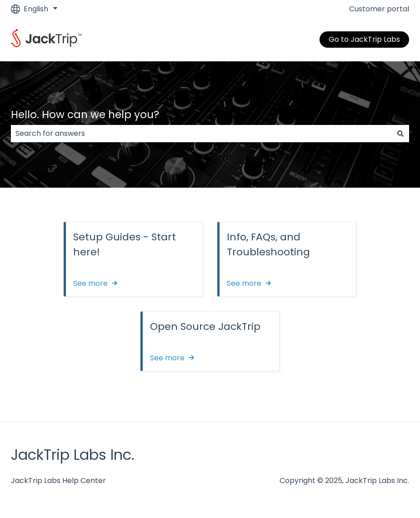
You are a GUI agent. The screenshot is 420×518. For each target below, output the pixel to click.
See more (90, 284)
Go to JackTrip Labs (364, 39)
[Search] (400, 134)
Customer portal (379, 9)
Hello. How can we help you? (85, 115)
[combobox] (201, 134)
